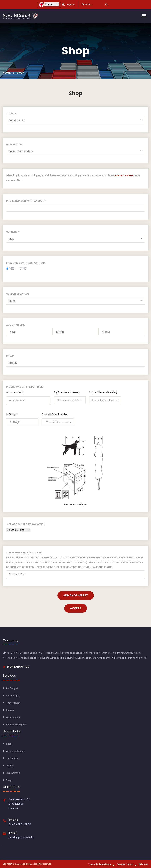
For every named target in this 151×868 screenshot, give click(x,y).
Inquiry (10, 766)
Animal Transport (16, 725)
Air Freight (12, 688)
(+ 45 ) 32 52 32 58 (20, 824)
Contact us (12, 758)
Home (7, 73)
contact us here (124, 175)
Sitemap (144, 864)
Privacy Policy (125, 864)
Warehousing (13, 717)
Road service (13, 703)
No (23, 269)
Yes (10, 269)
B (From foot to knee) (67, 393)
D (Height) (12, 415)
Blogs (9, 780)
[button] (76, 120)
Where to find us (15, 751)
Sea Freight (13, 695)
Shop (20, 73)
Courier (10, 710)
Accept (76, 608)
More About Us (16, 667)
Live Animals (13, 773)
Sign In (68, 5)
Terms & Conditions (99, 864)
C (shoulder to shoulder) (103, 393)
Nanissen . (27, 864)
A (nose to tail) (15, 393)
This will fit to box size (55, 415)
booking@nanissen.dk (21, 837)
